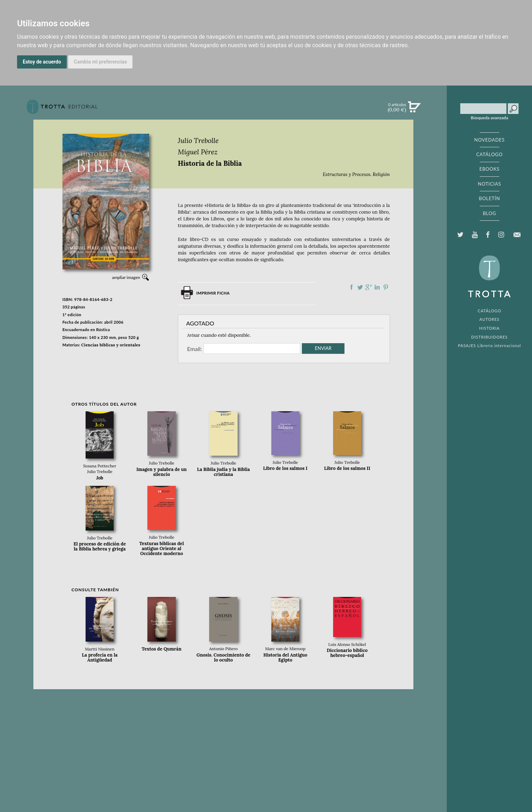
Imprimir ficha (213, 293)
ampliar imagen (126, 277)
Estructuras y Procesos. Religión (356, 174)
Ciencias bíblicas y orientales (111, 345)
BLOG (489, 213)
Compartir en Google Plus (369, 287)
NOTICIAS (490, 184)
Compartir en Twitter (360, 287)
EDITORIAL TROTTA (489, 278)
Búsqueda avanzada (490, 118)
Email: (195, 349)
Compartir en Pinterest (386, 287)
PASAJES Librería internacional (490, 345)
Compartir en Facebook (352, 287)
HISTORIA (489, 328)
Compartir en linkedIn (377, 287)
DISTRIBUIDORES (490, 337)
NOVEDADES (489, 140)
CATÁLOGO (490, 154)
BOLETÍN (490, 198)
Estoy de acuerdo (42, 62)
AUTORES (490, 319)
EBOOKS (490, 169)
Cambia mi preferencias (101, 62)
